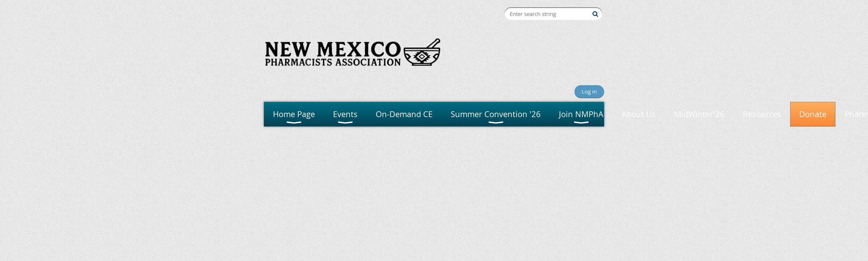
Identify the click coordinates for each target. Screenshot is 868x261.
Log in (589, 91)
